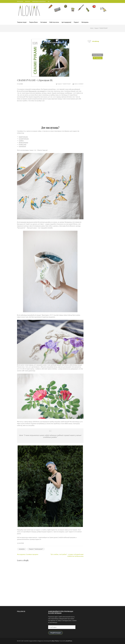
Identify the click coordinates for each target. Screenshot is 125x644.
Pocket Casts (23, 144)
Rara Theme (55, 641)
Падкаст (76, 22)
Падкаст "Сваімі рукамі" (36, 549)
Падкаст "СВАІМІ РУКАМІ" (64, 84)
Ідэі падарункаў (66, 22)
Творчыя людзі (22, 22)
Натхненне (44, 22)
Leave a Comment (79, 84)
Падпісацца (55, 633)
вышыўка (22, 549)
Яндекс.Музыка (23, 143)
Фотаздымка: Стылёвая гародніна (28, 554)
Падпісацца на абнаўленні (39, 1)
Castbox (21, 141)
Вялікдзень (85, 22)
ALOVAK (21, 84)
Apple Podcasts (23, 137)
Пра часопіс (20, 1)
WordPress (69, 641)
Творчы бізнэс (33, 22)
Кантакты (28, 1)
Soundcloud (22, 146)
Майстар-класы (54, 22)
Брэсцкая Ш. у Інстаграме (37, 91)
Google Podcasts (24, 139)
